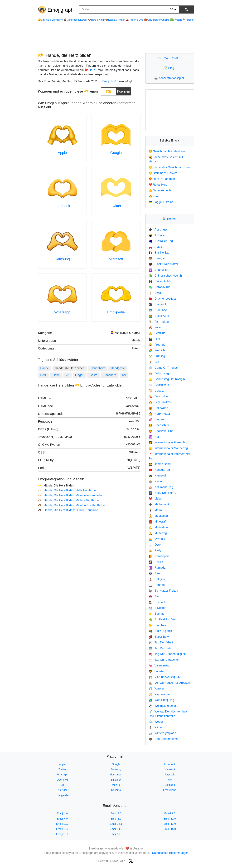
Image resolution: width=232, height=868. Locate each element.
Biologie (157, 258)
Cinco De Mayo (162, 281)
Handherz (110, 375)
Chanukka (158, 270)
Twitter (116, 206)
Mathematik (159, 504)
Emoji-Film (158, 304)
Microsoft (116, 259)
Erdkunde (158, 310)
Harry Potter (159, 414)
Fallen (156, 327)
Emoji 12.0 (62, 824)
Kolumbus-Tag (161, 487)
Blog (170, 68)
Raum (155, 573)
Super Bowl (159, 637)
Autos (155, 247)
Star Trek (157, 625)
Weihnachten (160, 694)
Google (116, 153)
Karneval (157, 476)
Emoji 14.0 (109, 81)
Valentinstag (159, 665)
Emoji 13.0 (170, 824)
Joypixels (170, 775)
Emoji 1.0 (62, 814)
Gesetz (156, 391)
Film (154, 339)
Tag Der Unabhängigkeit (167, 654)
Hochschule (159, 425)
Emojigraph (61, 10)
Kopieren (124, 90)
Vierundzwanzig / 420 (165, 677)
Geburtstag (159, 373)
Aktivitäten (151, 20)
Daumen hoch (160, 190)
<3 (67, 375)
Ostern (156, 545)
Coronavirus (159, 287)
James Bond (160, 464)
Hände (45, 368)
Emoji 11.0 (170, 819)
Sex (154, 596)
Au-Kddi (62, 790)
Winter (156, 727)
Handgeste (118, 368)
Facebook (62, 206)
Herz (43, 375)
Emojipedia (116, 312)
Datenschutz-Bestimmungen (170, 853)
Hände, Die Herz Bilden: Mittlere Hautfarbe (68, 500)
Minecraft (158, 522)
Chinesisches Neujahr (166, 276)
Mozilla (116, 785)
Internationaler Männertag (168, 448)
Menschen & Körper (75, 20)
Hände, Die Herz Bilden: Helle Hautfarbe (67, 490)
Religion (157, 579)
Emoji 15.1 (62, 834)
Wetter (156, 722)
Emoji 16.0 (116, 834)
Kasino (156, 481)
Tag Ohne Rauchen (164, 660)
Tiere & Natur (96, 20)
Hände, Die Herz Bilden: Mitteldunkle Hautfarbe (71, 505)
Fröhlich (157, 350)
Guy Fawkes (160, 402)
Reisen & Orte (134, 20)
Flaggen (188, 20)
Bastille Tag (159, 253)
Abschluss (158, 230)
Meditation (158, 516)
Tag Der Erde (160, 648)
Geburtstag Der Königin (167, 379)
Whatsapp (62, 312)
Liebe (56, 375)
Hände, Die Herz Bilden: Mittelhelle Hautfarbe (70, 495)
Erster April (159, 316)
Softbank (170, 785)
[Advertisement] (116, 39)
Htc (170, 780)
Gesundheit (159, 396)
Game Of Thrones (163, 368)
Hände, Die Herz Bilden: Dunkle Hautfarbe (68, 510)
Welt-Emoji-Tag (161, 700)
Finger (79, 375)
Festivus (157, 333)
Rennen (157, 585)
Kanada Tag (159, 470)
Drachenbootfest (162, 299)
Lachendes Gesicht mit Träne (170, 167)
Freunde (157, 345)
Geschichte (159, 385)
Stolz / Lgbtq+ (161, 631)
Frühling (157, 356)
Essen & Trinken (115, 20)
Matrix (156, 510)
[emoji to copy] (108, 91)
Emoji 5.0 (116, 819)
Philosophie (159, 556)
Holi (154, 437)
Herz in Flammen (162, 179)
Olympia (157, 539)
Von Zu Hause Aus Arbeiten (169, 683)
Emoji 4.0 (62, 819)
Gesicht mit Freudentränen (168, 151)
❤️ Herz (90, 70)
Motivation (158, 527)
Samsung (62, 259)
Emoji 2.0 (116, 814)
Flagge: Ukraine (161, 202)
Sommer (157, 614)
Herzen (156, 419)
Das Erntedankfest (164, 739)
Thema (170, 219)
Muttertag (158, 533)
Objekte (164, 20)
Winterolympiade (162, 733)
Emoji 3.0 (170, 814)
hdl (124, 375)
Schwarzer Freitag (163, 591)
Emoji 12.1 (116, 824)
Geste (93, 375)
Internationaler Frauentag (168, 442)
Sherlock (157, 602)
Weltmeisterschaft (163, 706)
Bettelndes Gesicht (163, 173)
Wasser (157, 689)
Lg (62, 785)
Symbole (176, 20)
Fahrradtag (159, 322)
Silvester (157, 608)
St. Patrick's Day (162, 619)
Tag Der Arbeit (161, 642)
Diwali (155, 293)
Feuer (155, 196)
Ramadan (158, 568)
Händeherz (98, 368)
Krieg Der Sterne (162, 493)
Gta (154, 362)
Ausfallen (158, 235)
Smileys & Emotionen (50, 20)
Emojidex (116, 780)
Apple (62, 153)
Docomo (116, 790)
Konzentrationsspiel (170, 78)
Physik (156, 562)
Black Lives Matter (163, 264)
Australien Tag (161, 241)
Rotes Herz (158, 185)
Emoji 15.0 (170, 829)
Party (155, 550)
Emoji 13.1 (62, 829)
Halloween (158, 408)
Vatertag (157, 671)
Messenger (116, 775)
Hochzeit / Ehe (161, 431)
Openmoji (62, 780)
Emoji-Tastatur (170, 58)
